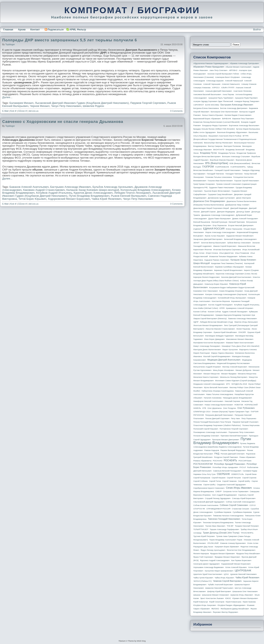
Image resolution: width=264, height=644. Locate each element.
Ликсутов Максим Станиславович (220, 329)
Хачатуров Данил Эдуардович (207, 564)
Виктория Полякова (232, 146)
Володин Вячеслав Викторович (207, 157)
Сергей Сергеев (249, 478)
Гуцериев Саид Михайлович (220, 194)
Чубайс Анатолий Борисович (220, 585)
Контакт (35, 30)
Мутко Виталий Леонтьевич (216, 387)
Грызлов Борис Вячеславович (217, 191)
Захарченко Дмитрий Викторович (208, 239)
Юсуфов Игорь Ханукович (205, 605)
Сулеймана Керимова (242, 512)
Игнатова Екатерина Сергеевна (227, 250)
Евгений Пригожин (237, 222)
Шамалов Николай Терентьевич (219, 588)
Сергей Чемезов (229, 481)
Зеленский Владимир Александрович (240, 239)
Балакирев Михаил (22, 103)
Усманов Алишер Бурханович (233, 543)
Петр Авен (235, 419)
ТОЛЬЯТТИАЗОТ (201, 529)
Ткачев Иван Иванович (215, 526)
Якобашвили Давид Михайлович (235, 609)
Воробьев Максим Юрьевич (222, 160)
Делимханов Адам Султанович (221, 198)
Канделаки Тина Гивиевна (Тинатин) (227, 263)
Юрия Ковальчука (233, 602)
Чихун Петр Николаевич (66, 106)
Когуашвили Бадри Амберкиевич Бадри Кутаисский (232, 288)
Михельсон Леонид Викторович (234, 377)
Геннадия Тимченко (234, 174)
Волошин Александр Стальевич (236, 157)
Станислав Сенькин (241, 509)
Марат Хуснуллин (230, 350)
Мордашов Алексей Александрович (209, 384)
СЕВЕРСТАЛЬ (237, 474)
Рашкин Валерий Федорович (233, 450)
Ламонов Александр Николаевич (242, 319)
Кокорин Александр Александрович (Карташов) (226, 294)
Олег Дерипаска (214, 408)
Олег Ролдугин (229, 408)
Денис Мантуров (243, 198)
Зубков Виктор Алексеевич (239, 243)
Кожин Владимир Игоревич (231, 291)
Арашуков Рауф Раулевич (246, 98)
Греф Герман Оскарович (204, 184)
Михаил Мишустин (212, 374)
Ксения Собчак (214, 312)
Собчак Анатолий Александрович (241, 502)
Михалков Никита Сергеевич (206, 377)
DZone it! (23, 111)
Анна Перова (228, 94)
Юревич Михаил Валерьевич (245, 598)
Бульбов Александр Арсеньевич (113, 187)
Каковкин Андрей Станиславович (44, 190)
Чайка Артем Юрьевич (203, 578)
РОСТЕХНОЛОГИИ (203, 464)
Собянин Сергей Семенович (234, 505)
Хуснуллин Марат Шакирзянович (219, 571)
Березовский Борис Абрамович (207, 119)
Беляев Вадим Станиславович (238, 115)
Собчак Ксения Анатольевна (206, 505)
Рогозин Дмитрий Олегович (233, 454)
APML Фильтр (78, 30)
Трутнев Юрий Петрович (204, 536)
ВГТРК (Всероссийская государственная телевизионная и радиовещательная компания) (225, 139)
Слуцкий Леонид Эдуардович (218, 498)
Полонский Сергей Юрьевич (206, 429)
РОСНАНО (218, 461)
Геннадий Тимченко (215, 174)
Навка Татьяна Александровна (220, 394)
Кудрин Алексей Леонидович (235, 312)
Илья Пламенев (242, 253)
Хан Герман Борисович (241, 560)
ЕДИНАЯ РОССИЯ (214, 229)
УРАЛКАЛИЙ (213, 543)
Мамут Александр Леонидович (207, 346)
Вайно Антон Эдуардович (204, 132)
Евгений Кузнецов (220, 222)
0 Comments (176, 111)
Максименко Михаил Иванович (240, 339)
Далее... (7, 97)
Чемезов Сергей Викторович (227, 581)
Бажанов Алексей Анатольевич (29, 187)
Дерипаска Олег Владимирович (209, 201)
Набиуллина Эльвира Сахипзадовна (217, 391)
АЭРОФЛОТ (199, 105)
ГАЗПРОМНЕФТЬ (238, 167)
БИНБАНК (227, 119)
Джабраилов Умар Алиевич (237, 205)
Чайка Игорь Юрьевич (224, 578)
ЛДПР (196, 322)
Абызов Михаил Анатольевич (239, 67)
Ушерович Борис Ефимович (227, 547)
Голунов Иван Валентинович (220, 181)
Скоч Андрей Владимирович (225, 495)
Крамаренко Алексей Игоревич (240, 308)
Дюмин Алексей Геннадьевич (245, 219)
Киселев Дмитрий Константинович (236, 277)
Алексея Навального (231, 84)
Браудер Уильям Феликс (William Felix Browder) (214, 129)
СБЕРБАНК (223, 474)
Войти (257, 30)
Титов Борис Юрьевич (32, 199)
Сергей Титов (215, 481)
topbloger (10, 44)
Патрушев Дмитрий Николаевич (219, 415)
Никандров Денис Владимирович (237, 398)
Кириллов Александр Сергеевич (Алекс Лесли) (236, 274)
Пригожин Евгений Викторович (234, 436)
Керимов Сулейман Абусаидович (229, 267)
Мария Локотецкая (202, 353)
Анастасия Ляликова (242, 91)
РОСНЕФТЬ (230, 460)
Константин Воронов (221, 301)
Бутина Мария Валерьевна (248, 129)
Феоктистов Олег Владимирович (241, 550)
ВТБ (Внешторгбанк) (217, 163)
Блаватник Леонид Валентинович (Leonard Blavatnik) (216, 122)
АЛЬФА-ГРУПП (228, 88)
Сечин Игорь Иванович (239, 488)
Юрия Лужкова (249, 602)
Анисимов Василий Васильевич (207, 94)
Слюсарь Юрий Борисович (244, 498)
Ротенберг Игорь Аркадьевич (225, 467)
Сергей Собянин (201, 481)
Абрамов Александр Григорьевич (244, 63)
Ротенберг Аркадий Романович (230, 464)
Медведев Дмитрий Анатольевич (224, 360)
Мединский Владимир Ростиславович (233, 363)
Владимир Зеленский (235, 150)
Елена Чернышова (234, 229)
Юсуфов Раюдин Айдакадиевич (232, 605)
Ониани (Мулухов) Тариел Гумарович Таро (231, 412)
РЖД (217, 454)
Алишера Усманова (202, 88)
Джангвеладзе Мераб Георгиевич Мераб (211, 208)
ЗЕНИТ (196, 243)
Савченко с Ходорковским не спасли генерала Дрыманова (63, 122)
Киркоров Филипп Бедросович (207, 277)
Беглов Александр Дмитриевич (234, 108)
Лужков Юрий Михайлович (225, 332)
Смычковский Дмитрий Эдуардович (209, 502)
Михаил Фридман (229, 374)
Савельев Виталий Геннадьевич (227, 471)
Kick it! (13, 111)
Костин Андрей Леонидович (221, 305)
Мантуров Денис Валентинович (207, 350)
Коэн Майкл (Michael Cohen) (206, 308)
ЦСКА (226, 574)
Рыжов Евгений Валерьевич (129, 196)
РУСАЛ (243, 467)
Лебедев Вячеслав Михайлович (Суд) (216, 322)
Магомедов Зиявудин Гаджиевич (219, 336)
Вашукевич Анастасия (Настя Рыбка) (225, 136)
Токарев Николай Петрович (247, 526)
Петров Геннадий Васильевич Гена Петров (212, 422)
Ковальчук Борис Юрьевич (216, 284)
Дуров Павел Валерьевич (220, 219)
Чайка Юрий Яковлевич (107, 199)
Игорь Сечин (199, 253)
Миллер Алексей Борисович (235, 367)
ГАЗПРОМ (208, 167)
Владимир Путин (208, 153)
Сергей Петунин (234, 478)
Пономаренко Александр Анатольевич (210, 432)
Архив (22, 30)
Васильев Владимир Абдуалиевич (232, 132)
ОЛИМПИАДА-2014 (202, 412)
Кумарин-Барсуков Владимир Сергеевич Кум (235, 315)
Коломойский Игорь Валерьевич (232, 298)
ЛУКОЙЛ (242, 332)
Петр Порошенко (249, 419)
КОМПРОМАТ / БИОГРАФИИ (132, 10)
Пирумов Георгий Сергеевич (148, 103)
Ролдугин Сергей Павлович (226, 457)
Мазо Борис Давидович (215, 339)
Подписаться (54, 30)
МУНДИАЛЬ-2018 (239, 384)
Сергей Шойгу (244, 481)
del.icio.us (34, 111)
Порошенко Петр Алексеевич (241, 432)
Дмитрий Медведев (239, 208)
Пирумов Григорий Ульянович (245, 422)
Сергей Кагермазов (202, 478)
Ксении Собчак (200, 312)
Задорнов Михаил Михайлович (240, 236)
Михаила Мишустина (247, 374)
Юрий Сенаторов (217, 602)
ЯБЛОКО (215, 609)
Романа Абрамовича (202, 461)
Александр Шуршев (215, 81)
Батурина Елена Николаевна (206, 108)
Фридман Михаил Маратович (227, 557)
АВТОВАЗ (233, 70)
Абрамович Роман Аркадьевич (209, 67)
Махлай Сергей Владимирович (217, 356)
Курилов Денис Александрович (93, 193)
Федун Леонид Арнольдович (213, 550)
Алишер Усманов (249, 84)
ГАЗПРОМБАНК (222, 167)
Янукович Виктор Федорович (225, 612)
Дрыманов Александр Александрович (218, 215)
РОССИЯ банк (245, 461)
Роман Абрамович (247, 457)
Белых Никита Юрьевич (213, 115)
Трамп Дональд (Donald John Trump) (221, 533)
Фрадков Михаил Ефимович (223, 554)
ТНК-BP (230, 526)
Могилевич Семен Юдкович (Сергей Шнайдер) (236, 381)
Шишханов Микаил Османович (216, 595)
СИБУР (219, 492)
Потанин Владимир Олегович (206, 436)
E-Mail (5, 111)
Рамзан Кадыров (212, 450)
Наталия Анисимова (213, 398)
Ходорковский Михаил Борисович (69, 199)
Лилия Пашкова (243, 329)
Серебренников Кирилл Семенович (209, 488)
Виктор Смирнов (215, 146)
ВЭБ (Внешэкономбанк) (240, 163)
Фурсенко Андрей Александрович (215, 560)
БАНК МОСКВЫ (212, 105)
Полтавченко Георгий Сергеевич (234, 429)
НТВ (204, 408)
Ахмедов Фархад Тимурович (247, 101)
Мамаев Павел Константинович (240, 343)
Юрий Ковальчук (201, 602)
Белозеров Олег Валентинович (224, 112)
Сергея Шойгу (209, 485)
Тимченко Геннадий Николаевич (224, 519)
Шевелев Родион (94, 106)
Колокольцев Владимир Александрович (146, 190)
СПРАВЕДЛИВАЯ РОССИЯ (218, 509)
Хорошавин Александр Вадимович (209, 567)
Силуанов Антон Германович (236, 492)
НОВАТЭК (239, 405)
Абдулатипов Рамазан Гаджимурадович (211, 63)
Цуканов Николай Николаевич (243, 574)
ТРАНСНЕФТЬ (247, 533)
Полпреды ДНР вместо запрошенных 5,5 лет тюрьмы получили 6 (70, 40)
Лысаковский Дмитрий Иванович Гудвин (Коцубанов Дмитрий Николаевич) (82, 103)
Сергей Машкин (219, 478)
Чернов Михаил (40, 106)
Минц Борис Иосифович (223, 370)
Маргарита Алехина (248, 350)
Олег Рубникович (246, 408)
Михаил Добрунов (243, 370)
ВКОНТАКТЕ (219, 150)
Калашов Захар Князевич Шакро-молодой (93, 190)
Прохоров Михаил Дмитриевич (226, 440)
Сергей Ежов (251, 474)
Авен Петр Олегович (218, 70)
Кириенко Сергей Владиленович (228, 270)
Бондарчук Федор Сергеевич (215, 126)
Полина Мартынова (251, 425)
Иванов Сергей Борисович (225, 246)
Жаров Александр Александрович (220, 232)
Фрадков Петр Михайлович (248, 554)
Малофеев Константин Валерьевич (209, 343)
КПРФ (222, 308)
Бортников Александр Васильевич (244, 126)
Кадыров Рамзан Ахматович (217, 260)
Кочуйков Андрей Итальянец (54, 193)
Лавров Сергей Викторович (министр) (210, 319)
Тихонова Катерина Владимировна (218, 523)
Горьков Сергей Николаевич (247, 181)
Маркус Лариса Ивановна (222, 353)
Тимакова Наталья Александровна (228, 516)
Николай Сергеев (232, 401)
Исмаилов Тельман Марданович (223, 257)
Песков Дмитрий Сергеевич (217, 419)
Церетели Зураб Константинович (208, 574)
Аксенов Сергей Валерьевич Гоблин (223, 74)
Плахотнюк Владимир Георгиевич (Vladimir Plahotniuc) (217, 425)
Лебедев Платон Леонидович (133, 193)
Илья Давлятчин (227, 253)
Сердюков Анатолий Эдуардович (231, 485)
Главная (8, 30)
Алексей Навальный (234, 81)
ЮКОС (228, 598)
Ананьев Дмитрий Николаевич (219, 91)
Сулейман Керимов (223, 512)
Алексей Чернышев (212, 84)
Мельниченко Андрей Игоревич (207, 367)
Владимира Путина (227, 153)
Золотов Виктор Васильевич (214, 243)
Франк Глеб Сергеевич (203, 557)
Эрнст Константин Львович (212, 598)
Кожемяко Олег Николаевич (206, 291)
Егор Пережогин (220, 225)
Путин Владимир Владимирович (89, 196)
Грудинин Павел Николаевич (222, 188)
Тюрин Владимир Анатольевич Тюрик (226, 540)
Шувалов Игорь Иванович (242, 595)
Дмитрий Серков (208, 212)
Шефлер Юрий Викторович (219, 591)
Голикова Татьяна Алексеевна (219, 177)
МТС (228, 384)
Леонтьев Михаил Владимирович (208, 325)
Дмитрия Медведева (226, 212)
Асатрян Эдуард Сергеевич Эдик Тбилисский (213, 101)
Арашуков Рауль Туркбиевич (221, 98)
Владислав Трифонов (246, 153)
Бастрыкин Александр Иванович (71, 187)
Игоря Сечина (212, 253)
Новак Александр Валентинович (219, 405)
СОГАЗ (253, 505)
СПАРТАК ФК (199, 509)
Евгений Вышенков (202, 222)
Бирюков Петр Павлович (243, 119)
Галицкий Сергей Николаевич (227, 170)
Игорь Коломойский (251, 250)
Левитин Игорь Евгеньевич (246, 322)
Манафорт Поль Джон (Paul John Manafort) (241, 346)
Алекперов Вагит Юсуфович (228, 77)
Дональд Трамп (243, 212)
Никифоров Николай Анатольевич (208, 401)
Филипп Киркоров (201, 554)
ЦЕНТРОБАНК (243, 571)
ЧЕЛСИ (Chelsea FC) (202, 581)
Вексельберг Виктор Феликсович (219, 143)
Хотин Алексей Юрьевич (236, 567)
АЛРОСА (216, 88)
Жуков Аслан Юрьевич (215, 236)
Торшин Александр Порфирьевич (224, 529)
